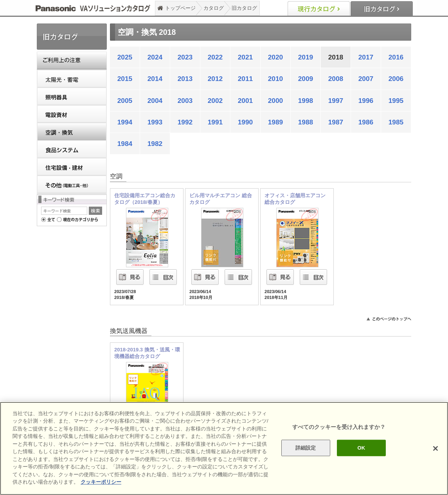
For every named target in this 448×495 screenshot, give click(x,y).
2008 (336, 79)
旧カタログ (244, 8)
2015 (125, 79)
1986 (366, 122)
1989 (276, 122)
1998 (306, 101)
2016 (396, 57)
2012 (215, 79)
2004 (155, 101)
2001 (246, 101)
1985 (396, 122)
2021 (246, 57)
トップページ (180, 8)
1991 (215, 122)
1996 (366, 101)
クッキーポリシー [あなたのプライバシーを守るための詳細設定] (101, 482)
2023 (185, 57)
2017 (366, 57)
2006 (396, 79)
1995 (396, 101)
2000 (276, 101)
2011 (246, 79)
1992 (185, 122)
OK (362, 448)
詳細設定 (306, 448)
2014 (155, 79)
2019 (306, 57)
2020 (276, 57)
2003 (185, 101)
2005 (125, 101)
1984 (125, 144)
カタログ (214, 8)
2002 (215, 101)
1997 (336, 101)
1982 (155, 144)
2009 (306, 79)
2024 (155, 57)
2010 (276, 79)
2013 (185, 79)
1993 (155, 122)
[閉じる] (435, 448)
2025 (125, 57)
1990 (246, 122)
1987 (336, 122)
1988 (306, 122)
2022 (215, 57)
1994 (125, 122)
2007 (366, 79)
